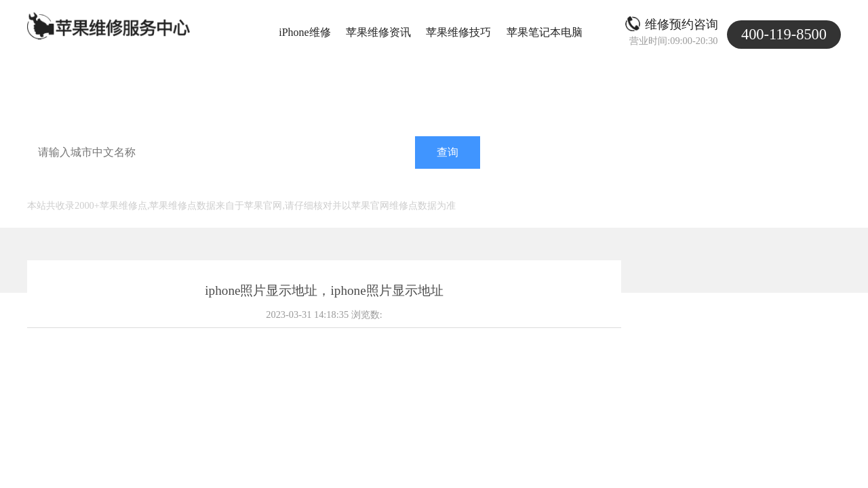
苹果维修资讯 (378, 32)
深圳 (221, 186)
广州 (194, 186)
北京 (140, 186)
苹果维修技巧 (458, 32)
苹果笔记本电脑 (545, 32)
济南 (248, 186)
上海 (113, 186)
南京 (275, 186)
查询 (448, 152)
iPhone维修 (304, 32)
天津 (167, 186)
